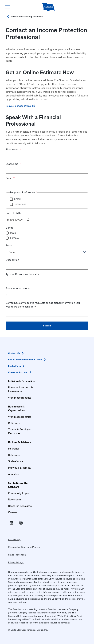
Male (13, 233)
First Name (12, 149)
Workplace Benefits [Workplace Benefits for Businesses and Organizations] (20, 417)
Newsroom (14, 499)
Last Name (12, 164)
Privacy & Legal (16, 562)
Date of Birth (13, 213)
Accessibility (14, 539)
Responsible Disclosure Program (25, 547)
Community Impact (19, 493)
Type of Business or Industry (22, 274)
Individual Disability (20, 468)
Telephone (20, 204)
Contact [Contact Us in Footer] (17, 353)
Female (14, 238)
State (9, 245)
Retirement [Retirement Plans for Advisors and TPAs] (15, 455)
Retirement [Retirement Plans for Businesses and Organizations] (15, 423)
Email (9, 178)
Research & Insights (20, 506)
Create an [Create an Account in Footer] (20, 372)
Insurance (14, 448)
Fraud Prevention (17, 555)
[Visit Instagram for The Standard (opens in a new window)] (22, 523)
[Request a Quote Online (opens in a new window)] (20, 106)
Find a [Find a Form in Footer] (17, 366)
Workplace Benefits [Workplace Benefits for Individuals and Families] (20, 398)
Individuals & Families (21, 381)
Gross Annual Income (18, 288)
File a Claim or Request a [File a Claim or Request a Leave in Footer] (27, 360)
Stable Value (16, 461)
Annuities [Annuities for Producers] (14, 474)
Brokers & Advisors (20, 442)
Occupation (12, 260)
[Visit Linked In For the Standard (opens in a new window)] (12, 523)
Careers (13, 512)
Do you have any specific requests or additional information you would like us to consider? (43, 305)
